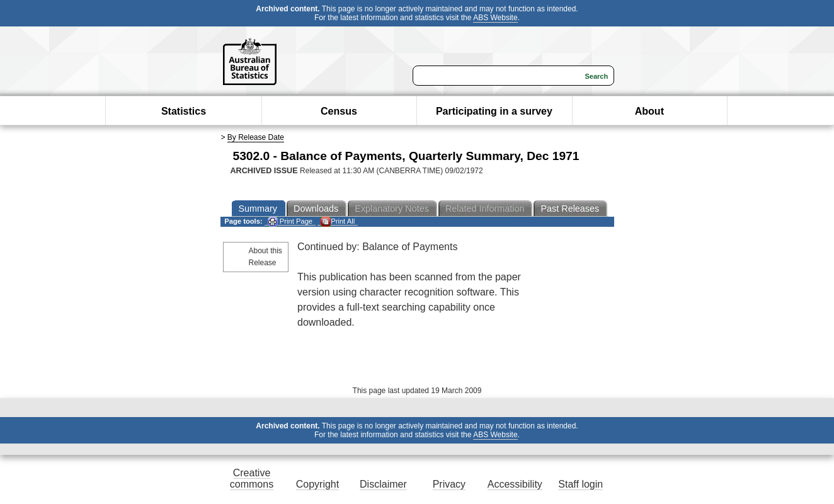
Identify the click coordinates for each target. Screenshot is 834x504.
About (649, 111)
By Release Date (256, 137)
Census (339, 111)
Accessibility (515, 484)
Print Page (290, 221)
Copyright (317, 484)
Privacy (449, 484)
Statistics (184, 111)
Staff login (580, 484)
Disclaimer (383, 484)
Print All (338, 221)
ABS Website (495, 18)
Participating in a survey (494, 111)
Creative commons (252, 478)
